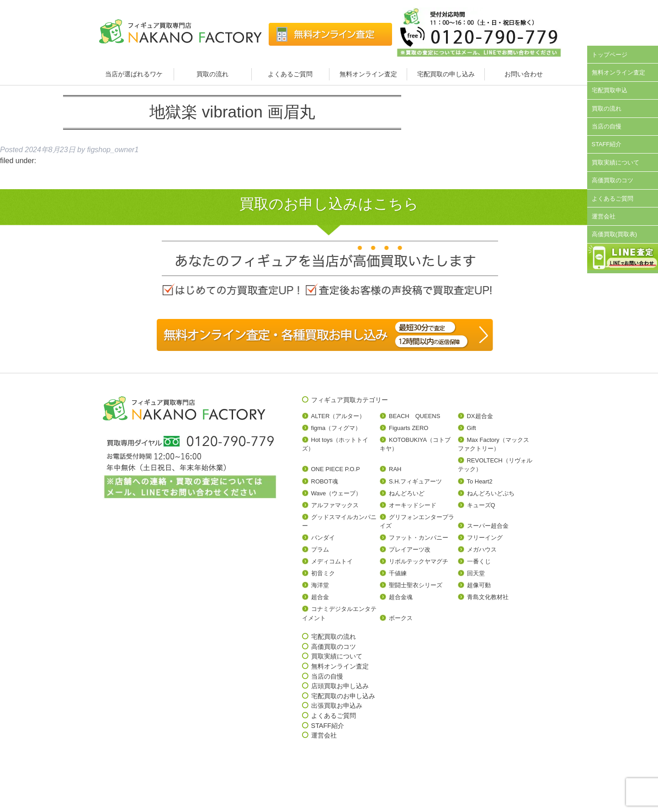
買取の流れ (212, 74)
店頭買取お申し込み (340, 686)
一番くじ (479, 561)
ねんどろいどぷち (491, 493)
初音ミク (323, 573)
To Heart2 (480, 481)
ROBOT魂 (325, 481)
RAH (395, 469)
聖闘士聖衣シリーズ (416, 585)
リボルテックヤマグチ (419, 561)
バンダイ (323, 538)
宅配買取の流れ (334, 637)
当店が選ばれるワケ (135, 74)
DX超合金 (480, 416)
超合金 (320, 597)
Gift (472, 428)
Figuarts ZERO (409, 428)
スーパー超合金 (488, 526)
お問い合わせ (524, 74)
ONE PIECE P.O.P (336, 469)
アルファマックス (335, 505)
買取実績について (616, 162)
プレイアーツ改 (410, 549)
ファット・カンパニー (419, 538)
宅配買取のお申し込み (343, 696)
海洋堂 (320, 585)
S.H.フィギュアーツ (415, 481)
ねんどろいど (407, 493)
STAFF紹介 (607, 144)
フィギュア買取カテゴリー (350, 400)
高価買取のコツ (613, 180)
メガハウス (482, 549)
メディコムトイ (332, 561)
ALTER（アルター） (338, 416)
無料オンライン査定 (368, 74)
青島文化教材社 (488, 597)
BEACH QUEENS (414, 416)
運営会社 (604, 216)
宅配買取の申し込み (446, 74)
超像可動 (479, 585)
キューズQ (481, 505)
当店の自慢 (607, 126)
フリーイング (485, 538)
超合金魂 (401, 597)
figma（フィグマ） (336, 428)
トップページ (610, 55)
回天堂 (476, 573)
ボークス (401, 618)
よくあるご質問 (290, 74)
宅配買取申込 (610, 90)
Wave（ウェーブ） (337, 493)
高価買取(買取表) (615, 234)
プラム (320, 549)
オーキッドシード (413, 505)
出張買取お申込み (337, 706)
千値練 (398, 573)
